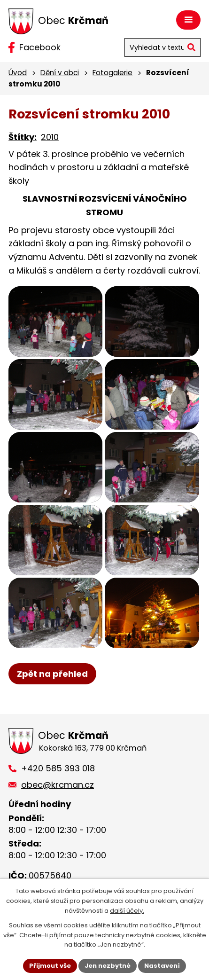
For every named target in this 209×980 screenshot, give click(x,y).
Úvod (18, 73)
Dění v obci (60, 73)
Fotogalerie (112, 73)
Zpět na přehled (52, 674)
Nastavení (162, 966)
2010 (50, 137)
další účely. (127, 911)
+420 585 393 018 (58, 768)
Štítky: (23, 137)
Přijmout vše (50, 966)
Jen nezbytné (108, 966)
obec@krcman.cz (58, 785)
